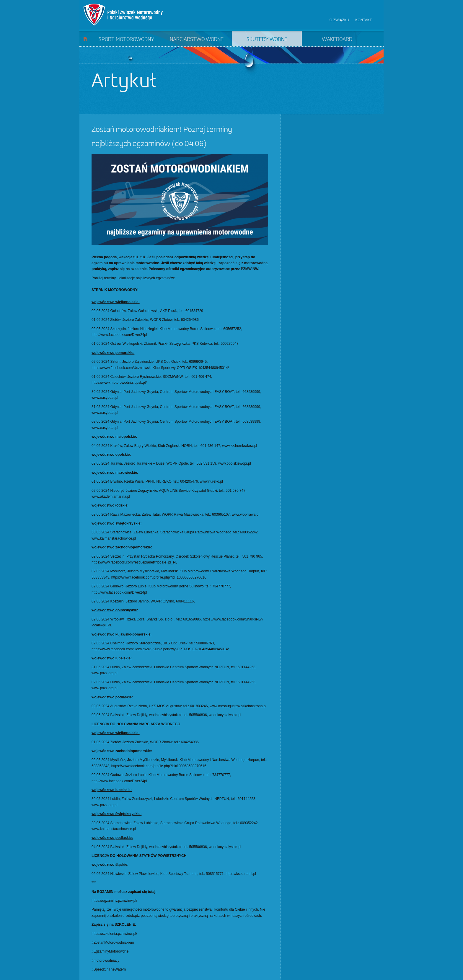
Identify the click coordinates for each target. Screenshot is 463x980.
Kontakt (363, 20)
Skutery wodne (267, 40)
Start (85, 39)
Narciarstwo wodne (197, 40)
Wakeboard (337, 40)
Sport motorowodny (126, 40)
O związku (339, 20)
